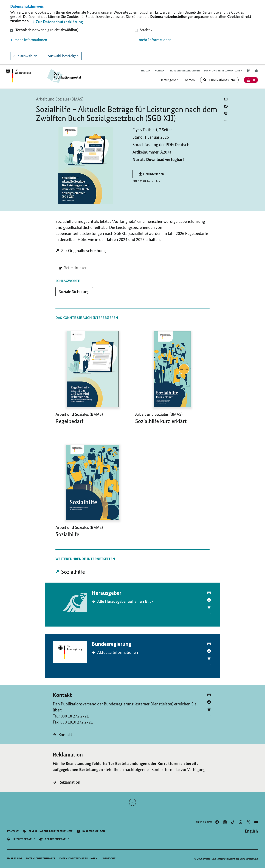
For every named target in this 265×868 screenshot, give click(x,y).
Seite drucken (73, 268)
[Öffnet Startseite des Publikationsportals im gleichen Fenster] (18, 76)
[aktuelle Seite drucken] (226, 113)
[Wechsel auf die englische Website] (146, 71)
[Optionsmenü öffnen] (226, 120)
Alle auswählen (25, 56)
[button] (70, 40)
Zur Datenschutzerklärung (59, 22)
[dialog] (132, 33)
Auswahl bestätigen (63, 56)
